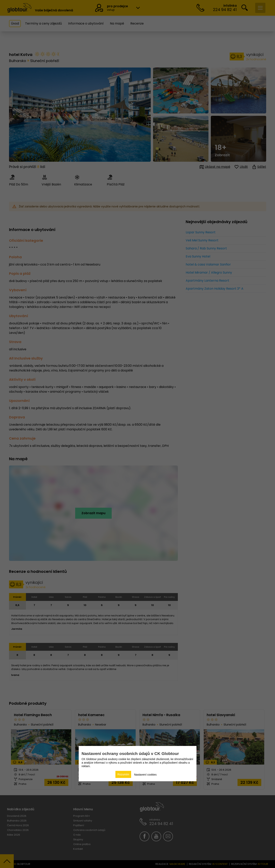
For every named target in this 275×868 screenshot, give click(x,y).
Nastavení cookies (145, 775)
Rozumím (123, 774)
